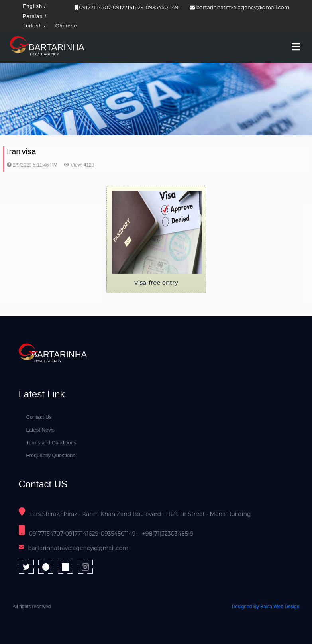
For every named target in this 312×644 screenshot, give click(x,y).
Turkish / (34, 26)
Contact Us (39, 417)
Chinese (66, 26)
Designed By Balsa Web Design (266, 607)
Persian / (35, 16)
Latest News (41, 430)
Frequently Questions (51, 455)
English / (34, 6)
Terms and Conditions (51, 443)
